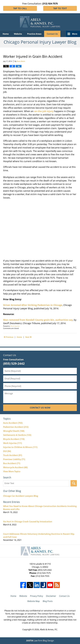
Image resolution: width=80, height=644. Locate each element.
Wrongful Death (14, 431)
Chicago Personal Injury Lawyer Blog (40, 22)
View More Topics (12, 471)
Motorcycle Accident (15, 467)
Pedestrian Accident (16, 427)
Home (6, 34)
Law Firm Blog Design (40, 641)
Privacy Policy (37, 596)
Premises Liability (14, 459)
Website (18, 34)
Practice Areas (34, 34)
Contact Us (52, 34)
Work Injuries (15, 326)
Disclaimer (51, 596)
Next (28, 337)
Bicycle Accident (14, 439)
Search (74, 483)
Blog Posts (48, 601)
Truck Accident (13, 455)
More (75, 34)
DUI (7, 451)
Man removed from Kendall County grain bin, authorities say (38, 320)
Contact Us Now (40, 408)
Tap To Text (60, 8)
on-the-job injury (44, 111)
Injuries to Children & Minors (20, 447)
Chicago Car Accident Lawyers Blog (21, 496)
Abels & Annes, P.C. (49, 629)
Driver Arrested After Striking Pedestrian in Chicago (33, 305)
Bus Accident (12, 463)
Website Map (33, 601)
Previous (9, 337)
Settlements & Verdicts (17, 435)
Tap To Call (20, 8)
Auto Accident (13, 423)
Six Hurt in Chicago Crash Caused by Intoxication (28, 522)
